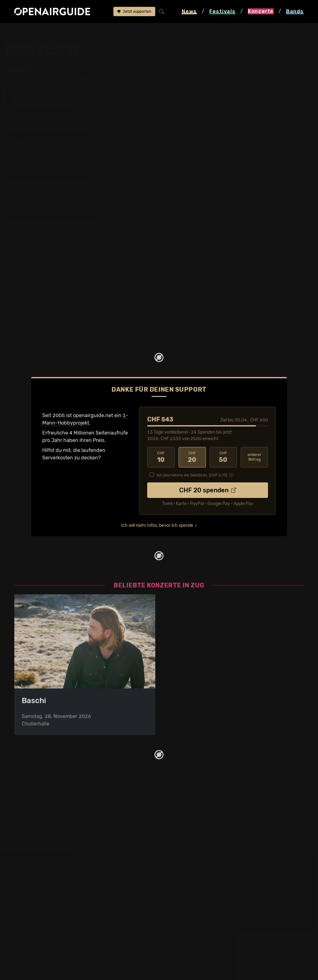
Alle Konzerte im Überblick (193, 867)
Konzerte (44, 32)
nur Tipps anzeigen (293, 87)
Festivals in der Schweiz (42, 815)
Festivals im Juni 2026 (41, 845)
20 (192, 457)
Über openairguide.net (41, 902)
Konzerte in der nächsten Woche (200, 830)
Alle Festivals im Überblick (45, 867)
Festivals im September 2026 (48, 860)
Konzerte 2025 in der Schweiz (198, 852)
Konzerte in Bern (182, 822)
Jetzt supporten (134, 12)
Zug (65, 32)
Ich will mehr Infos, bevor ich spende (157, 525)
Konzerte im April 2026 (189, 837)
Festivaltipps (29, 807)
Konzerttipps (178, 807)
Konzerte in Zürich (184, 815)
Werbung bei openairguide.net (50, 916)
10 (161, 457)
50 (223, 457)
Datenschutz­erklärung (40, 924)
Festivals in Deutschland (43, 822)
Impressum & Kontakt (39, 931)
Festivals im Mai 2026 (39, 837)
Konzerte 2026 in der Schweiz (198, 860)
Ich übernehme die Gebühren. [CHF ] (192, 475)
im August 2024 (91, 32)
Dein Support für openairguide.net (54, 909)
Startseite (16, 32)
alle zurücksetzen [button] (73, 70)
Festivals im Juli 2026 (40, 852)
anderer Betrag (254, 457)
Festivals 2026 (31, 830)
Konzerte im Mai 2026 (188, 845)
